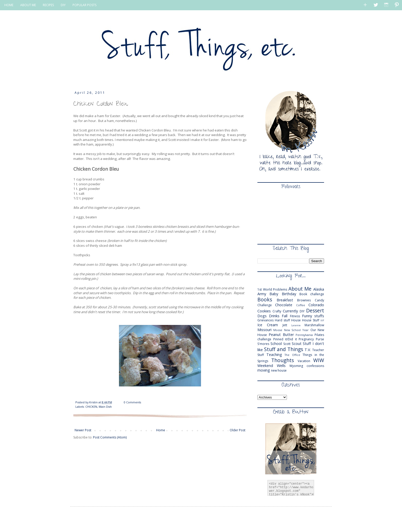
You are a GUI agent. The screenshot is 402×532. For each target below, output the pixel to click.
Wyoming (296, 366)
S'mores (263, 344)
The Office (292, 355)
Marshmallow (314, 325)
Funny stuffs (313, 316)
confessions (315, 366)
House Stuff (311, 320)
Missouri (264, 330)
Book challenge (312, 294)
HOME (9, 5)
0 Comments (132, 402)
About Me (300, 289)
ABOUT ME (28, 5)
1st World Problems (272, 289)
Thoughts (283, 360)
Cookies (264, 311)
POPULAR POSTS (84, 5)
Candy (319, 300)
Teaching (274, 355)
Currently (290, 311)
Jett (285, 325)
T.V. (308, 350)
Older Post (238, 430)
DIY (63, 5)
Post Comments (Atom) (110, 437)
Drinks (274, 316)
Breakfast (285, 300)
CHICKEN (91, 407)
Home (161, 430)
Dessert (315, 310)
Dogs (262, 316)
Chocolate (284, 305)
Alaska (319, 289)
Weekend (265, 366)
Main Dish (105, 407)
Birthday (289, 294)
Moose (278, 330)
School (276, 344)
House (296, 320)
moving (264, 370)
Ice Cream (268, 325)
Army (262, 294)
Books (265, 299)
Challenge (265, 305)
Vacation (304, 361)
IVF (322, 320)
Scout (297, 344)
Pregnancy (306, 339)
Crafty (277, 311)
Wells (281, 366)
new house (279, 370)
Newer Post (83, 430)
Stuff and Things (284, 349)
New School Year (297, 330)
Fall (285, 316)
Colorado (316, 305)
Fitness (295, 316)
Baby (274, 294)
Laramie (296, 325)
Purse (320, 339)
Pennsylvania (304, 335)
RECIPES (48, 5)
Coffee (301, 305)
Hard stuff (282, 320)
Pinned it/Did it (285, 339)
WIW (319, 360)
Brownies (304, 300)
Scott (287, 344)
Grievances (265, 320)
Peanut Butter (281, 335)
